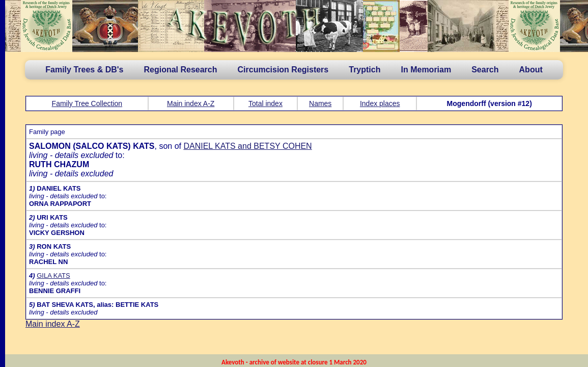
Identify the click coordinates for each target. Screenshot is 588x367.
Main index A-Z (191, 103)
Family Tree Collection (87, 103)
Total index (265, 103)
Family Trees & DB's (84, 70)
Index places (380, 103)
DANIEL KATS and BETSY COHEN (247, 146)
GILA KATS (53, 276)
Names (320, 103)
